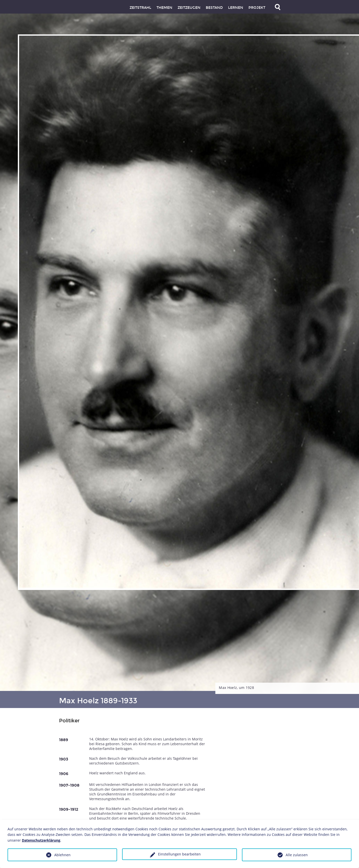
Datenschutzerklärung (41, 840)
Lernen (236, 8)
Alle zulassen (297, 855)
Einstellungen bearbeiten (179, 854)
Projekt (257, 8)
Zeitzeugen (189, 8)
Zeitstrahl (140, 8)
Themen (164, 8)
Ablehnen (62, 855)
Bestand (214, 8)
